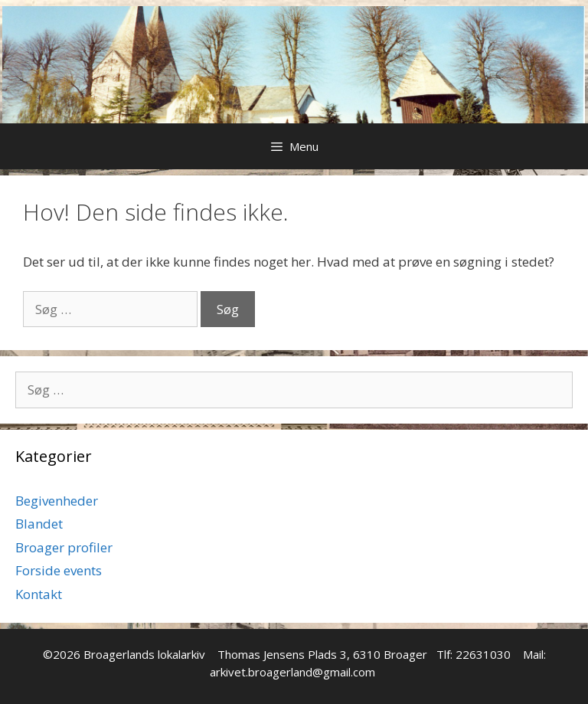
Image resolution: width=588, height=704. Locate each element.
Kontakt (39, 594)
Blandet (39, 524)
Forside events (59, 570)
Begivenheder (57, 501)
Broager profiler (64, 547)
